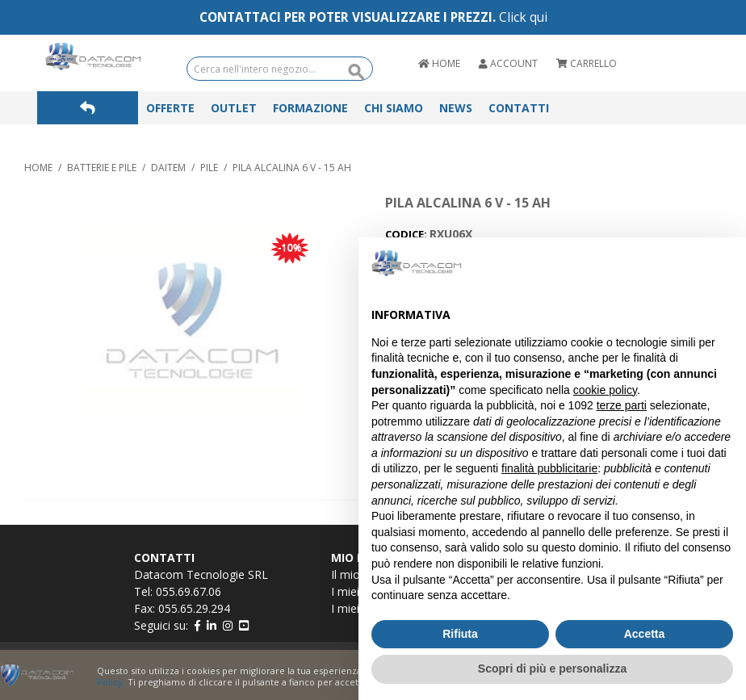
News (456, 108)
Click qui (523, 17)
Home (38, 168)
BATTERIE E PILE (102, 168)
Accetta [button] (645, 634)
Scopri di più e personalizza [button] (552, 669)
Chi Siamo (394, 108)
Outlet (234, 108)
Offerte (170, 108)
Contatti (519, 108)
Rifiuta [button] (460, 634)
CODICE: (407, 234)
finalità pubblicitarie (549, 468)
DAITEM (168, 168)
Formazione (310, 108)
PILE (209, 168)
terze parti (622, 405)
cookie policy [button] (605, 390)
